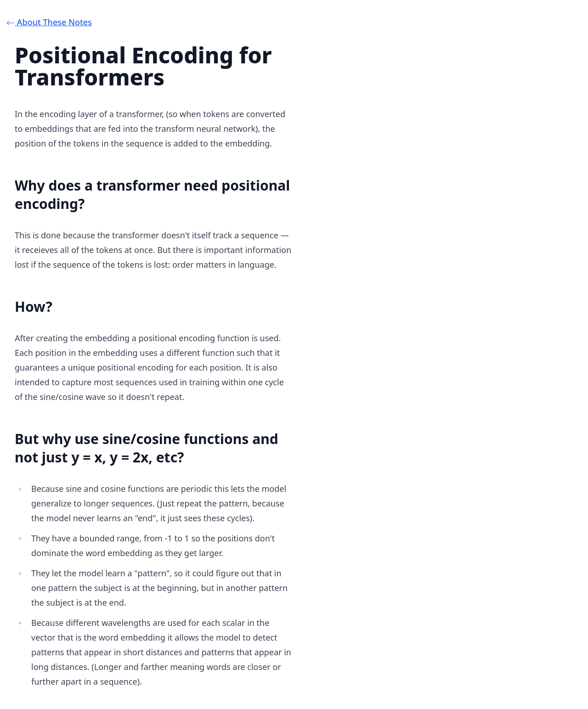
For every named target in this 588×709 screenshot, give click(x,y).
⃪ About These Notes (53, 22)
